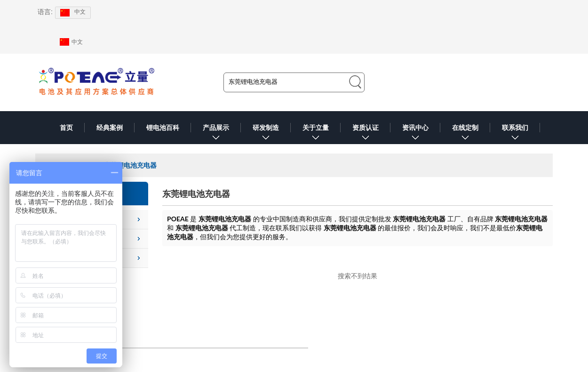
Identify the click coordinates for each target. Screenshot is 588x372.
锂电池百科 (163, 128)
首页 (66, 128)
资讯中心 (415, 134)
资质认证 (366, 134)
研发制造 (266, 134)
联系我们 (515, 134)
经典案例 (110, 128)
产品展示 (216, 134)
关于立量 (316, 134)
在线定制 (465, 134)
